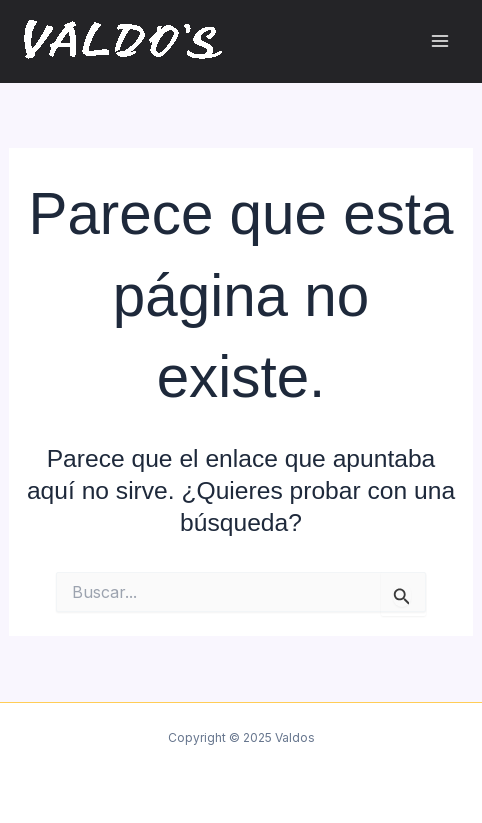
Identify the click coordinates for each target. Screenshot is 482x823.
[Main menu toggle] (439, 41)
